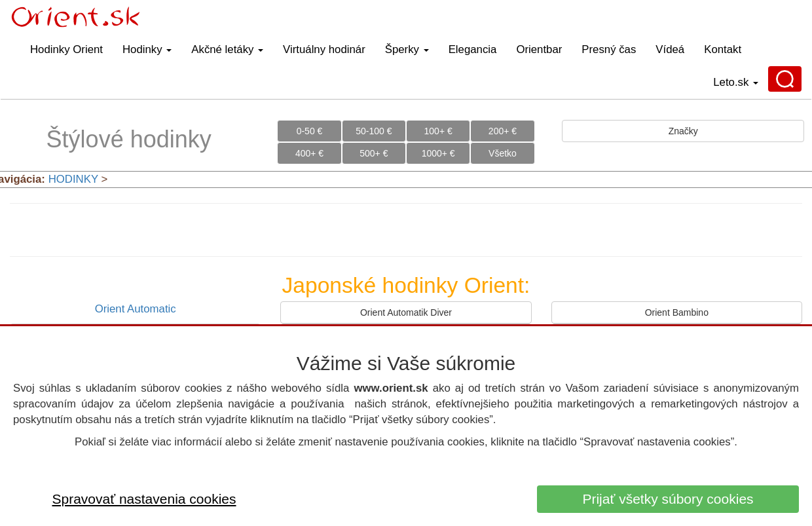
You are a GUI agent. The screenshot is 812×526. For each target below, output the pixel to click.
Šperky (407, 49)
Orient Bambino (677, 312)
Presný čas (609, 49)
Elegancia (473, 49)
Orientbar (539, 49)
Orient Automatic (136, 309)
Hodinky (147, 49)
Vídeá (670, 49)
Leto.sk (736, 82)
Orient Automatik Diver (406, 312)
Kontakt (723, 49)
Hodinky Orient (66, 49)
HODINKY (73, 179)
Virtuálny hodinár (324, 49)
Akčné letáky (227, 49)
